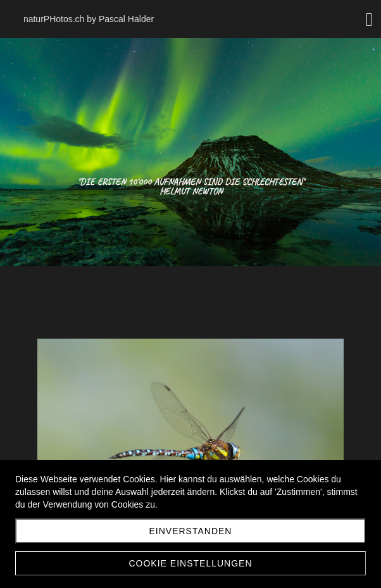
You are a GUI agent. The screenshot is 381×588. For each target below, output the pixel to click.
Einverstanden (191, 531)
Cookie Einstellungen (190, 563)
